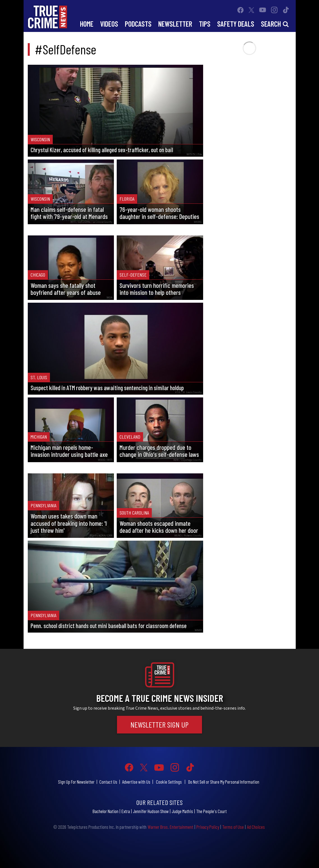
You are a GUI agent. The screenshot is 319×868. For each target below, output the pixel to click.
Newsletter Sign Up (159, 725)
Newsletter (175, 24)
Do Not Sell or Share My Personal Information (224, 782)
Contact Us (108, 782)
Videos (109, 24)
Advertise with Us (136, 782)
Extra (126, 811)
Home (87, 24)
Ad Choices (256, 827)
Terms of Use (233, 827)
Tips (205, 24)
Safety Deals (236, 24)
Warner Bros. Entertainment (170, 827)
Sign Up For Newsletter (76, 782)
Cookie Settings (169, 782)
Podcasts (138, 24)
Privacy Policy (208, 827)
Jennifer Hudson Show (151, 811)
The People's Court (211, 811)
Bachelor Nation (105, 811)
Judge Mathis (182, 811)
